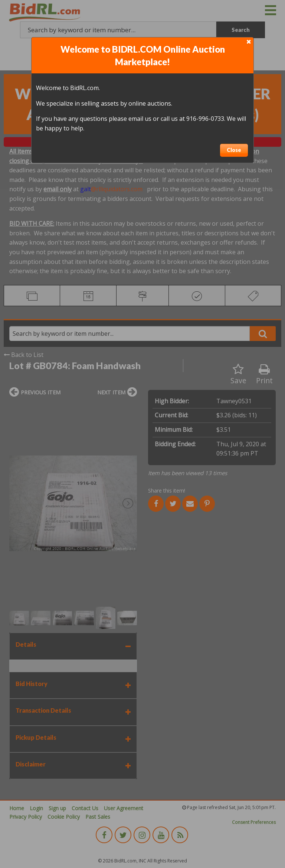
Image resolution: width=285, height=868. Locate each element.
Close (234, 150)
